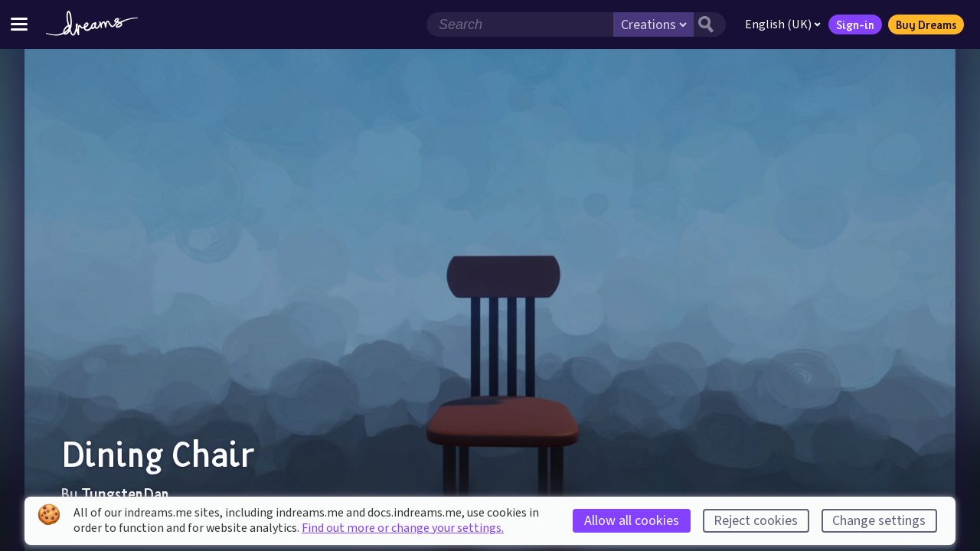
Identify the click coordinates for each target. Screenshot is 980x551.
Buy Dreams (926, 24)
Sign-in (855, 24)
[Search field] (520, 24)
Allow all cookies (632, 521)
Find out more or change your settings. (403, 528)
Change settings (879, 521)
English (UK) (783, 24)
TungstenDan (125, 494)
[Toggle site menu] (19, 24)
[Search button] (710, 24)
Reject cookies (756, 521)
